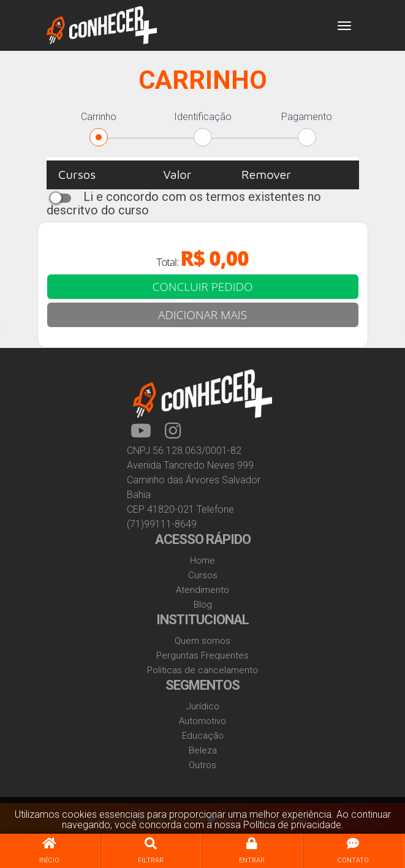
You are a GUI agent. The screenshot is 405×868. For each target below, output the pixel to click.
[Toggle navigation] (344, 26)
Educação (203, 736)
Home (202, 560)
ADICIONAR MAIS (202, 315)
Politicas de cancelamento (202, 670)
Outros (202, 765)
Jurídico (203, 706)
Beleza (203, 750)
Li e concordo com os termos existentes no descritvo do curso (184, 203)
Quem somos (202, 641)
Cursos (203, 575)
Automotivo (202, 721)
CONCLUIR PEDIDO (203, 287)
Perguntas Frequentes (202, 655)
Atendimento (202, 590)
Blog (203, 605)
